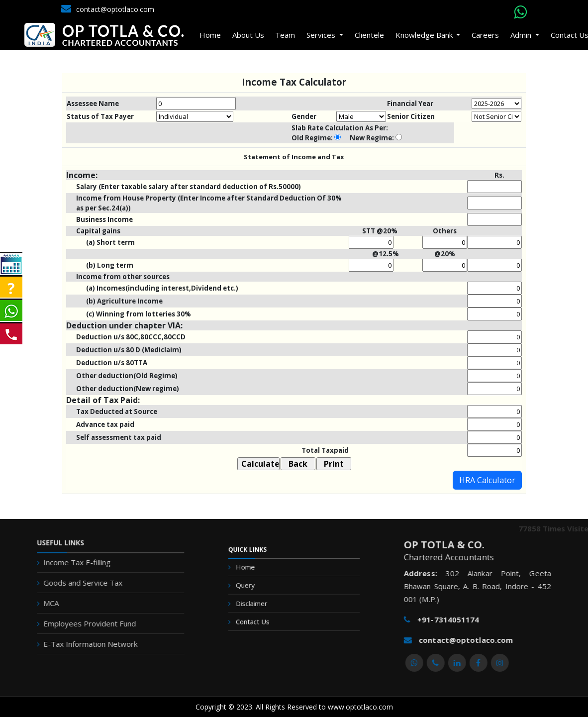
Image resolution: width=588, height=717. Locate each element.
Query (259, 591)
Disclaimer (264, 604)
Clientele (370, 32)
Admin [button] (522, 32)
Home (211, 32)
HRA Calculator (487, 480)
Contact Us (265, 617)
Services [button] (323, 32)
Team (286, 32)
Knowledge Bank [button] (426, 32)
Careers (486, 32)
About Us (249, 32)
